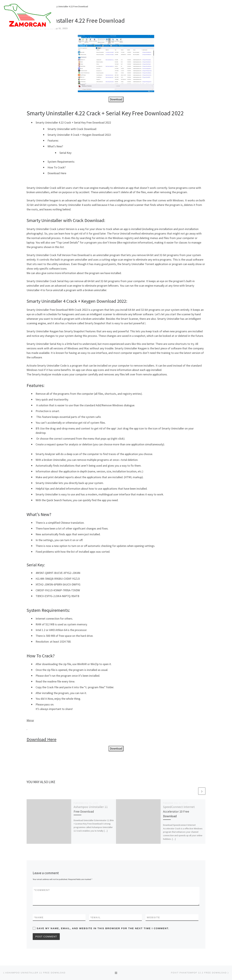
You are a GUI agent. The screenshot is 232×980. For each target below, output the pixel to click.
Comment (42, 890)
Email (96, 917)
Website (153, 917)
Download (116, 99)
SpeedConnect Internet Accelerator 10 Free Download (179, 811)
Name (39, 917)
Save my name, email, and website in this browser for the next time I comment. (103, 928)
